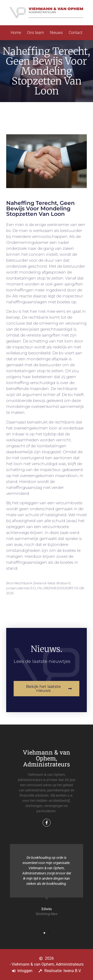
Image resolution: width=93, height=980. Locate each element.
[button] (44, 933)
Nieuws (56, 33)
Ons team (35, 33)
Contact (76, 33)
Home (16, 33)
